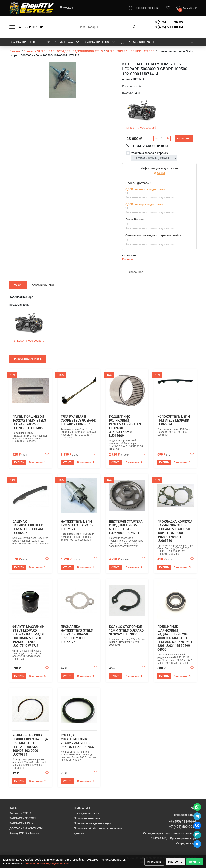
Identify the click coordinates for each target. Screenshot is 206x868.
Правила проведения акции (92, 823)
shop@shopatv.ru (185, 815)
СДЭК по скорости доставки (144, 204)
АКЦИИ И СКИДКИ (31, 27)
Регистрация (152, 8)
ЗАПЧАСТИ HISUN (100, 42)
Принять (195, 862)
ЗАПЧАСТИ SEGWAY (63, 42)
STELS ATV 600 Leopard (141, 128)
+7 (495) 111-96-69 (183, 822)
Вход (139, 8)
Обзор (18, 285)
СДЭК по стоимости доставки (145, 189)
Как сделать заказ (86, 813)
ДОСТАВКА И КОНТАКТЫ (138, 42)
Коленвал (129, 259)
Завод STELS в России (24, 833)
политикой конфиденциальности (47, 863)
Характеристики (43, 285)
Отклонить (154, 862)
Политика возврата (87, 818)
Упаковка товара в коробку (150, 153)
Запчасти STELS (26, 42)
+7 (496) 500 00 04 (183, 827)
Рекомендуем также (28, 359)
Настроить (175, 862)
